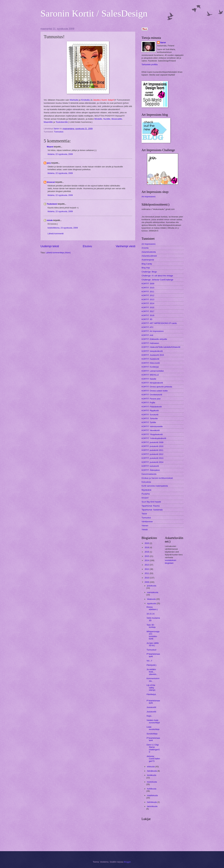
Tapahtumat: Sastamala (152, 510)
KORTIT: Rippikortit (150, 411)
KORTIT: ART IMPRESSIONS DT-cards (159, 323)
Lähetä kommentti (56, 234)
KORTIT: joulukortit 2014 (152, 462)
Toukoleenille (62, 122)
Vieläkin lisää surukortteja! (153, 721)
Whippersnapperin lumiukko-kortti (153, 635)
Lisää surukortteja (153, 728)
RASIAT (145, 498)
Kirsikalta (85, 100)
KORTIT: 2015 (148, 307)
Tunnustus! (151, 650)
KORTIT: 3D (147, 319)
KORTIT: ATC (148, 327)
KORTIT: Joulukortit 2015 (153, 355)
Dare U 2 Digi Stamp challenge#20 (153, 748)
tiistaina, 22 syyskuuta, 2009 (60, 154)
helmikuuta (152, 802)
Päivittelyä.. (152, 694)
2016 (147, 552)
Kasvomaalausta (149, 474)
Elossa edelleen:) (152, 608)
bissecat (51, 182)
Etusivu (87, 246)
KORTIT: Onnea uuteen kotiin (155, 391)
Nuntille (107, 119)
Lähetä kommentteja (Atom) (58, 253)
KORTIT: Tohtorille (150, 418)
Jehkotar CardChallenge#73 (153, 759)
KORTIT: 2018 (148, 315)
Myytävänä (146, 490)
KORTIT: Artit (147, 335)
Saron (163, 42)
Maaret (50, 147)
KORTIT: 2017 (148, 311)
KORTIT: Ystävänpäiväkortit (154, 438)
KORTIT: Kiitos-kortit (151, 363)
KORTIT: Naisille (149, 379)
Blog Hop (146, 268)
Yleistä (145, 530)
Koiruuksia (146, 482)
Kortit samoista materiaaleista (155, 486)
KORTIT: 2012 (148, 295)
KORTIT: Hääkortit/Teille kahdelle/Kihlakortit (161, 347)
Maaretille (48, 122)
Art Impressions (148, 197)
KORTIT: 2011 (148, 292)
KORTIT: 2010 (148, 288)
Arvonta (145, 248)
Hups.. (149, 716)
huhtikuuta (152, 789)
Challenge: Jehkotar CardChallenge (157, 280)
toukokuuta (152, 782)
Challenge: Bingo (149, 272)
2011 (147, 573)
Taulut (144, 514)
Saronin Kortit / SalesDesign (94, 13)
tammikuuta (152, 806)
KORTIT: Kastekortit (150, 359)
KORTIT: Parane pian (151, 399)
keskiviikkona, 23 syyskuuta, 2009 (63, 228)
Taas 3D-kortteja (151, 626)
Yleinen (145, 526)
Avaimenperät (148, 260)
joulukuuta (152, 586)
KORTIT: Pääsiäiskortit (152, 407)
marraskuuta (153, 592)
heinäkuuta (152, 771)
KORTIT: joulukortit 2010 (152, 446)
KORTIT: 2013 (148, 299)
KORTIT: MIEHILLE (150, 375)
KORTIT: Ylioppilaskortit (152, 434)
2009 (147, 582)
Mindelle (98, 119)
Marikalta (74, 100)
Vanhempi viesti (126, 246)
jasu (49, 163)
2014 (147, 560)
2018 (147, 547)
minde (50, 220)
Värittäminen (147, 522)
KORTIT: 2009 (148, 284)
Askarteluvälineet (149, 256)
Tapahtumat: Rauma (151, 506)
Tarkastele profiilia (150, 64)
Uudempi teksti (50, 246)
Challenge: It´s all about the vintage (157, 276)
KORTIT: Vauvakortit (151, 430)
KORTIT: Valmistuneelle (152, 426)
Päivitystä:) (151, 665)
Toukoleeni (52, 204)
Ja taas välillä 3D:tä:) (153, 644)
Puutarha (146, 494)
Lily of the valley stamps (151, 688)
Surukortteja (152, 734)
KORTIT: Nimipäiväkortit (152, 383)
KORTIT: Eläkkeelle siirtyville (154, 339)
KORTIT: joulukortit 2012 (152, 454)
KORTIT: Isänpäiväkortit (152, 351)
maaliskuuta (152, 795)
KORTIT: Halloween (150, 343)
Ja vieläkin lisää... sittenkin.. (152, 672)
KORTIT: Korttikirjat (150, 367)
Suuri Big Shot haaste (151, 502)
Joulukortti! (151, 707)
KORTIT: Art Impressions (153, 331)
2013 (147, 565)
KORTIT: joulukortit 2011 (152, 450)
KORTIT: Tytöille (149, 422)
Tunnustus (59, 132)
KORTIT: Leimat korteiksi (153, 371)
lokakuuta (152, 599)
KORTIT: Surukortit (150, 415)
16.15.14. (151, 614)
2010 (147, 578)
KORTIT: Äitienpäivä (151, 470)
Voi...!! (149, 661)
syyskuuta (152, 603)
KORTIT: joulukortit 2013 (152, 458)
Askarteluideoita (149, 252)
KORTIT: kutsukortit (150, 466)
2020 (147, 543)
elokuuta (151, 767)
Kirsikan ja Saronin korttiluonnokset (157, 478)
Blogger (127, 862)
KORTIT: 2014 (148, 303)
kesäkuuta (152, 775)
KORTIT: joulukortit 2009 (152, 442)
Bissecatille (116, 119)
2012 (147, 569)
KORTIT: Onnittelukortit (152, 395)
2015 (147, 556)
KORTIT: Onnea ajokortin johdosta (157, 387)
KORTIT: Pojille (148, 403)
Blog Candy (147, 264)
